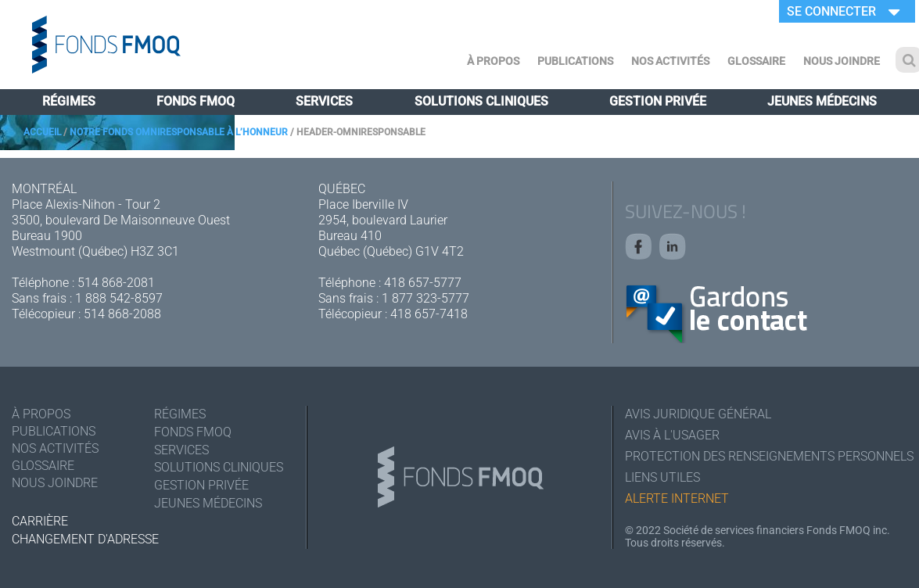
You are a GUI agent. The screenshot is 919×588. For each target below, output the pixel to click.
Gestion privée (658, 101)
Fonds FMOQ (196, 101)
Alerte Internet (677, 498)
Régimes (69, 101)
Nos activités (670, 61)
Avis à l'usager (672, 435)
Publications (575, 61)
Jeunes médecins (822, 101)
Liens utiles (662, 477)
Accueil (42, 132)
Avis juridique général (698, 414)
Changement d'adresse (85, 539)
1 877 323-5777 (425, 298)
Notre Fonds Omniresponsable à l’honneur (179, 132)
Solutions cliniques (481, 101)
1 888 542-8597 (119, 298)
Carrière (40, 521)
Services (324, 101)
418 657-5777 (423, 283)
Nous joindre (842, 61)
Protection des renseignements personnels (766, 456)
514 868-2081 (116, 283)
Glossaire (756, 61)
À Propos (493, 61)
